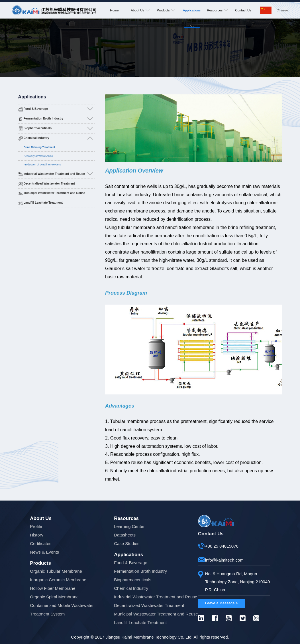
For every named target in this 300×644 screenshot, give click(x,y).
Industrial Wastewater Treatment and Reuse (54, 174)
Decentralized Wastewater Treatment (49, 184)
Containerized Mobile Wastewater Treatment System (62, 610)
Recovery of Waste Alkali (38, 156)
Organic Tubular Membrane (56, 571)
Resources (217, 10)
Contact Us (243, 10)
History (37, 535)
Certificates (41, 543)
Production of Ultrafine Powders (42, 165)
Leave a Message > (222, 603)
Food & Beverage (36, 109)
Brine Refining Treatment (39, 147)
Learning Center (129, 526)
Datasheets (125, 535)
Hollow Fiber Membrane (53, 588)
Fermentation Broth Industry (43, 119)
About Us (140, 10)
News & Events (44, 552)
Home (114, 10)
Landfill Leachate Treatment (43, 203)
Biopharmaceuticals (37, 128)
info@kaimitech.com (224, 560)
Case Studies (127, 543)
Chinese (282, 10)
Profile (36, 526)
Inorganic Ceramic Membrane (58, 580)
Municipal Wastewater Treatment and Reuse (54, 193)
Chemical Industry (36, 138)
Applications (192, 22)
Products (166, 10)
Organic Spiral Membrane (54, 597)
